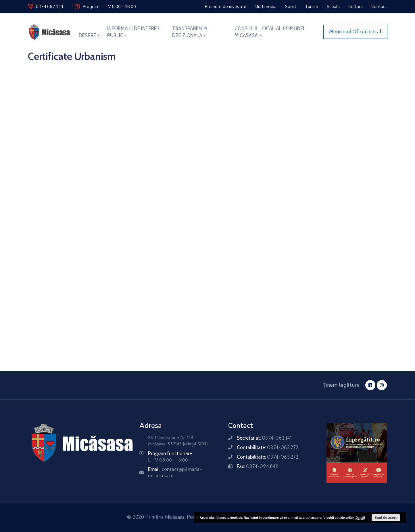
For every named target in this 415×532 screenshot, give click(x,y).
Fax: (258, 466)
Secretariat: (264, 438)
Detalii (360, 518)
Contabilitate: (268, 447)
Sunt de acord (386, 518)
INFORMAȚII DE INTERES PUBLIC (133, 32)
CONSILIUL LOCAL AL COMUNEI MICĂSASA (269, 32)
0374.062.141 (50, 7)
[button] (225, 7)
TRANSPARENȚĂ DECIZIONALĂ (190, 32)
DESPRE (90, 35)
